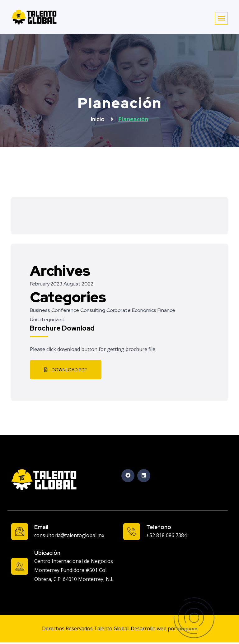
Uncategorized (47, 320)
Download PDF (66, 370)
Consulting (93, 310)
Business (40, 310)
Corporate (119, 310)
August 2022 (78, 284)
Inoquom (187, 629)
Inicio (98, 119)
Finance (166, 310)
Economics (144, 310)
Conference (65, 310)
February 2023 (46, 284)
